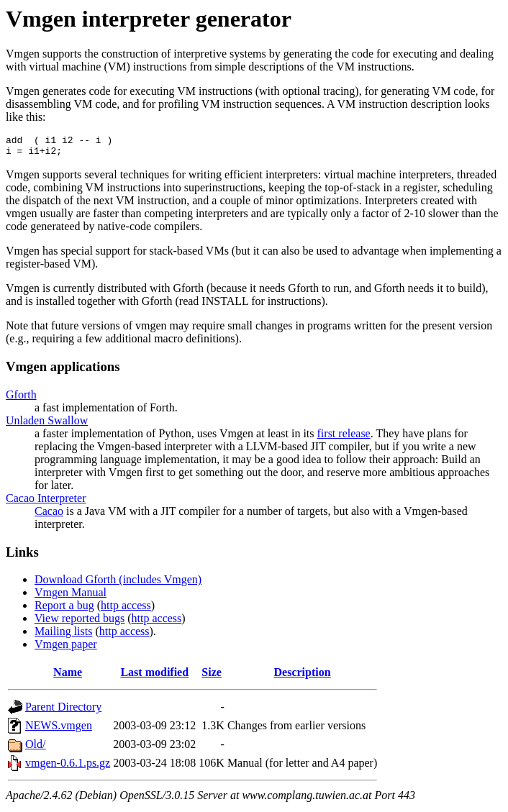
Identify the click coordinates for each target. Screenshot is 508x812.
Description (303, 676)
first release (344, 438)
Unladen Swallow (47, 425)
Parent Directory (63, 711)
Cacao (49, 515)
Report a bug (64, 610)
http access (126, 610)
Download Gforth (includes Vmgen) (118, 584)
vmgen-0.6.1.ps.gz (68, 767)
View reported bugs (80, 622)
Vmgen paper (66, 648)
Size (212, 676)
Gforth (21, 399)
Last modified (154, 676)
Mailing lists (63, 635)
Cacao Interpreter (46, 502)
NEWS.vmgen (59, 730)
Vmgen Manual (71, 597)
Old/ (35, 748)
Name (68, 676)
